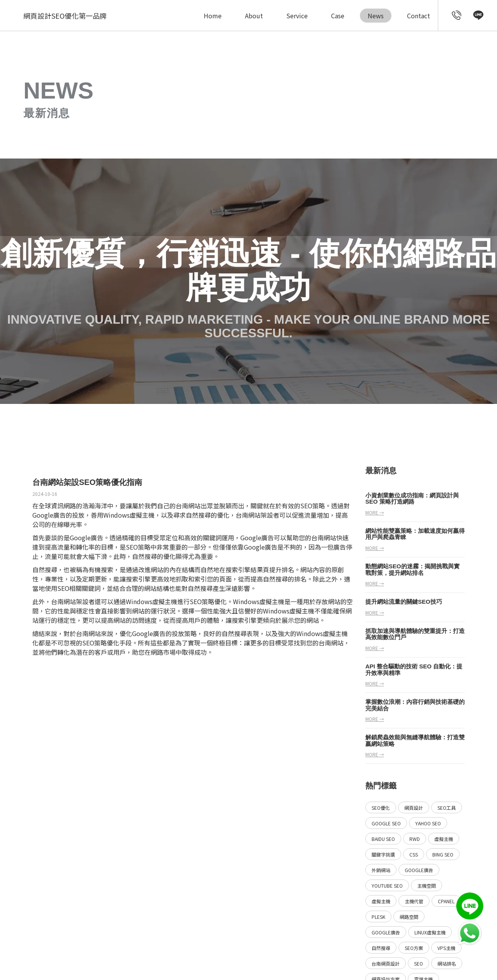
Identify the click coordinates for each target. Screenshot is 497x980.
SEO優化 (381, 808)
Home (213, 16)
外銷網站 (381, 870)
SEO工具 (447, 808)
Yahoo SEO (428, 823)
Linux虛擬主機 (430, 932)
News (376, 16)
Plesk (378, 917)
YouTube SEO (387, 886)
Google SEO (386, 823)
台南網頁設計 (386, 963)
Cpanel (446, 901)
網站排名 (447, 963)
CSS (414, 854)
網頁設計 (414, 808)
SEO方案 (414, 948)
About (254, 16)
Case (338, 16)
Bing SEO (443, 854)
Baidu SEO (383, 839)
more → (375, 512)
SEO (419, 963)
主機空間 (427, 886)
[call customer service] (457, 16)
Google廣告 (419, 870)
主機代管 (414, 901)
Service (297, 16)
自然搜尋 (198, 515)
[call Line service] (478, 16)
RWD (415, 839)
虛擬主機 (142, 515)
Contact (419, 16)
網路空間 (409, 917)
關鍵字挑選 (383, 854)
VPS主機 (446, 948)
